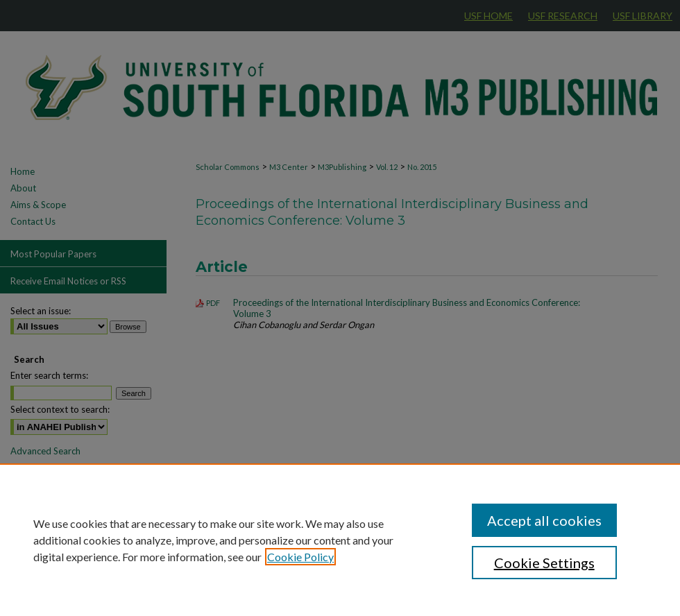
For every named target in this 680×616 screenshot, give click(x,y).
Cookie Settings (544, 563)
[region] (340, 540)
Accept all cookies (544, 520)
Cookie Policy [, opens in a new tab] (300, 557)
